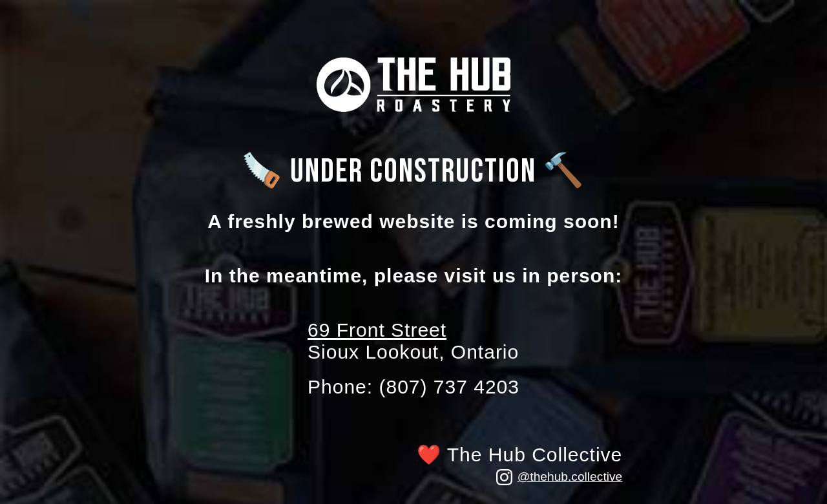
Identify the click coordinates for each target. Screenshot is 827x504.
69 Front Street (377, 330)
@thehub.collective (559, 477)
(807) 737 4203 (449, 387)
